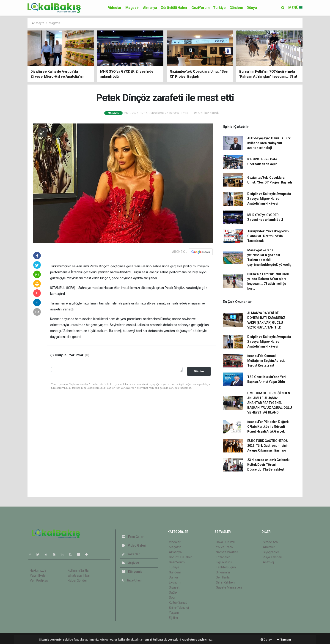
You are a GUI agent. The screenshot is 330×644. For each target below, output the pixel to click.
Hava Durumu (225, 542)
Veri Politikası (39, 581)
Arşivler (131, 563)
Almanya (150, 8)
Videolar (115, 8)
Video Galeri (134, 545)
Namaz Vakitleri (227, 552)
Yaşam (174, 613)
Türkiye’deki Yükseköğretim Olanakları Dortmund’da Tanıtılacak (268, 236)
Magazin (132, 8)
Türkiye (219, 8)
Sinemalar (223, 572)
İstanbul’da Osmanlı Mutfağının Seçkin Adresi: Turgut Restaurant (266, 361)
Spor (172, 597)
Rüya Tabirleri (272, 557)
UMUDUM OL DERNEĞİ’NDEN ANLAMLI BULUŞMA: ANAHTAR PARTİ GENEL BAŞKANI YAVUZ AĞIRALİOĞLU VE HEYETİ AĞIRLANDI (270, 403)
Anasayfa (38, 23)
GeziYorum (200, 8)
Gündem (236, 8)
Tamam (284, 640)
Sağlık (173, 592)
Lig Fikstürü (224, 562)
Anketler (269, 547)
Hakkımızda (38, 570)
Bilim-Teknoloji (179, 608)
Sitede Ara (270, 542)
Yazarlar (131, 554)
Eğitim (173, 618)
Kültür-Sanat (178, 603)
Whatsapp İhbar (79, 575)
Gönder (199, 371)
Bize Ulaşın (133, 580)
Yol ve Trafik (225, 547)
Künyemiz (132, 572)
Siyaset (174, 587)
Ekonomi (175, 582)
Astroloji (269, 562)
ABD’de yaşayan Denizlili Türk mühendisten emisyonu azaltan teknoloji (269, 143)
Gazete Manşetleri (229, 587)
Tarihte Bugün (226, 567)
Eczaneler (223, 557)
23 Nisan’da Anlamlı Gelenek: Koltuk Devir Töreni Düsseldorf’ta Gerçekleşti (268, 465)
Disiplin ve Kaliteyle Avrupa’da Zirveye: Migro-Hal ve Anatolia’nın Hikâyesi (269, 199)
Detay (266, 640)
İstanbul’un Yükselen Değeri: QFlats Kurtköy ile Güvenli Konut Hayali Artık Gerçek (268, 427)
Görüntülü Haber (174, 8)
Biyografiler (271, 552)
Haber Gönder (77, 581)
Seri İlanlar (223, 577)
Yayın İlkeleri (38, 575)
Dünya (252, 8)
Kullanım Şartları (79, 570)
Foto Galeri (133, 537)
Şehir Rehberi (225, 582)
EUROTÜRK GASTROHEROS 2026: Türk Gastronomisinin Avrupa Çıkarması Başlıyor (268, 446)
